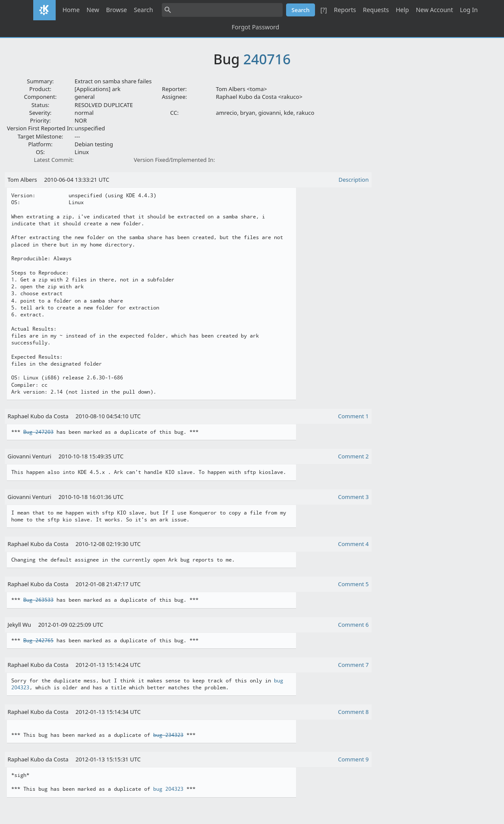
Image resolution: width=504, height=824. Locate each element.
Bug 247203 (38, 432)
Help (402, 10)
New (93, 10)
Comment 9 (353, 759)
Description (354, 180)
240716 (267, 59)
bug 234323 (168, 735)
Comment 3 (353, 497)
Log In (469, 10)
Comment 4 (353, 544)
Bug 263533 (38, 600)
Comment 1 (353, 416)
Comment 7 (353, 665)
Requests (376, 10)
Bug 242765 (38, 641)
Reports (345, 10)
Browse (117, 10)
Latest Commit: (54, 160)
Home (71, 10)
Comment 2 (353, 456)
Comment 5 (353, 584)
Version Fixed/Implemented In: (174, 160)
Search (143, 10)
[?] (323, 10)
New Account (435, 10)
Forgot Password (255, 27)
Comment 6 (353, 625)
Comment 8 (353, 712)
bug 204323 (168, 789)
